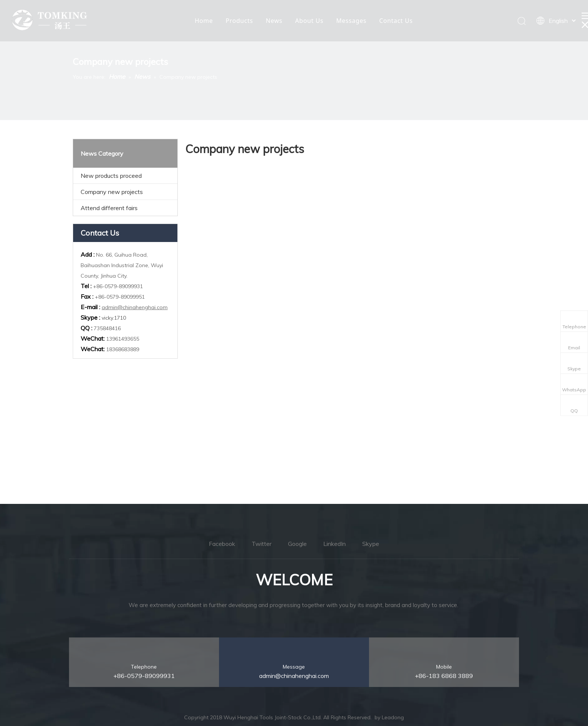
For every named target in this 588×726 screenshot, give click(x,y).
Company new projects (112, 192)
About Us (309, 21)
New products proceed (111, 176)
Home (204, 21)
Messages (351, 21)
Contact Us (396, 21)
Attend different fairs (109, 208)
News (274, 21)
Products (239, 21)
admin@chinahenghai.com (135, 307)
